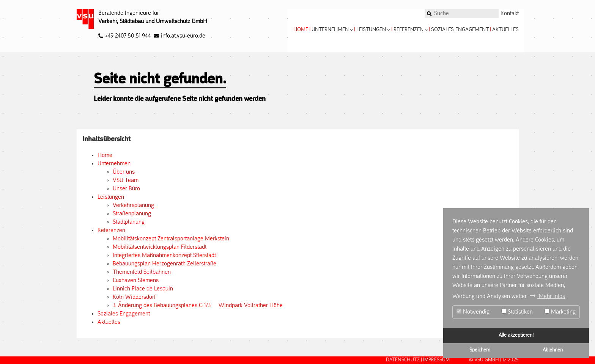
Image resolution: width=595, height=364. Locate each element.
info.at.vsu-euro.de (183, 36)
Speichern (480, 350)
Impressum (436, 360)
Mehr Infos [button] (551, 297)
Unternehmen (332, 30)
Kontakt (510, 14)
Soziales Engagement (460, 30)
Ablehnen (553, 350)
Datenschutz (403, 360)
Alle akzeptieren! (516, 335)
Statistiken (517, 312)
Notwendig (473, 312)
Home (301, 30)
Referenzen (411, 30)
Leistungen (373, 30)
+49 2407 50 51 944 (125, 36)
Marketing (560, 312)
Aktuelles (505, 30)
